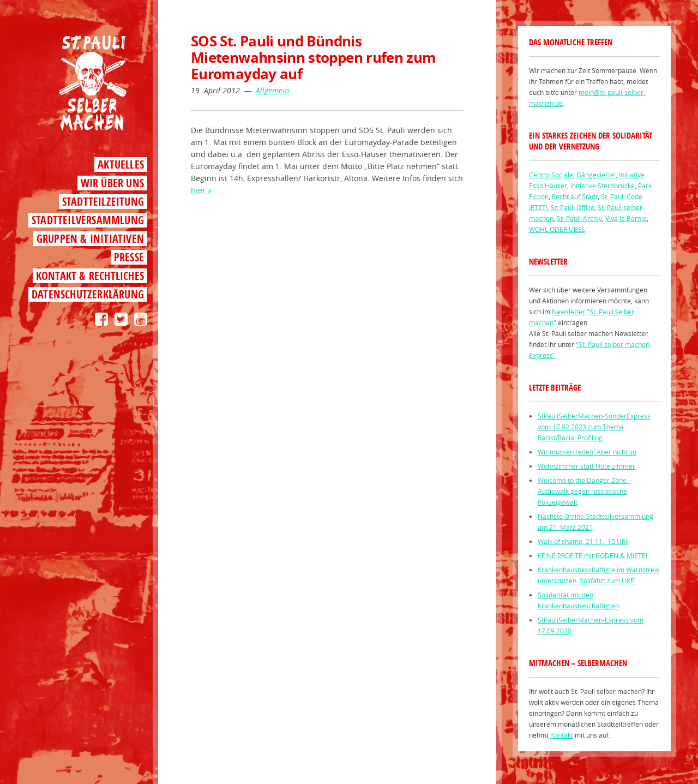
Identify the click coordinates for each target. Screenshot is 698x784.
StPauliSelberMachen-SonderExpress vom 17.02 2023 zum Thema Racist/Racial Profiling (594, 427)
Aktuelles (121, 164)
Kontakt (562, 735)
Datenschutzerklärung (88, 294)
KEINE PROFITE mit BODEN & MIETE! (592, 555)
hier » (201, 190)
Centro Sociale (551, 175)
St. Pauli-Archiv (579, 218)
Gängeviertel (596, 175)
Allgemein (272, 90)
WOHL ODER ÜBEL (557, 229)
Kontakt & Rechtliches (90, 276)
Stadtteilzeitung (103, 202)
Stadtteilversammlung (88, 220)
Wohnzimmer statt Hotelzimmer (586, 466)
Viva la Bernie (626, 218)
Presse (129, 257)
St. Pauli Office (573, 207)
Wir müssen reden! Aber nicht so (587, 452)
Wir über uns (112, 183)
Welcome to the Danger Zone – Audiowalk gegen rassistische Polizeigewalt (585, 491)
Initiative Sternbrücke (603, 185)
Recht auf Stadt (575, 196)
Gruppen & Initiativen (90, 239)
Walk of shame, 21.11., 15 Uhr (583, 541)
